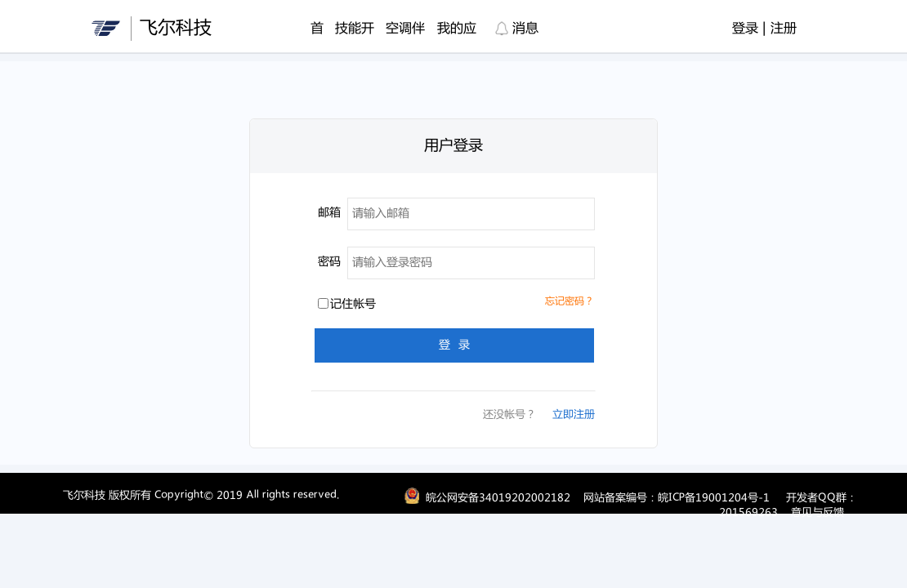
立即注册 (574, 415)
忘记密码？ (570, 302)
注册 (784, 29)
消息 (517, 29)
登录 (745, 29)
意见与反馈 (818, 513)
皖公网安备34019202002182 (498, 498)
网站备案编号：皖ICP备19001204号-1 (677, 498)
